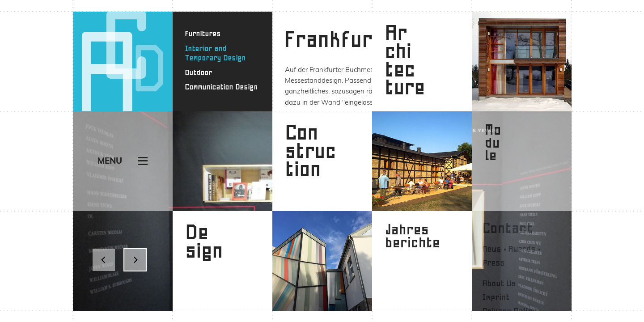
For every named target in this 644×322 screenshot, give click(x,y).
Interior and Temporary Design (216, 53)
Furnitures (203, 34)
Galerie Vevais (466, 70)
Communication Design (222, 87)
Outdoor (199, 73)
